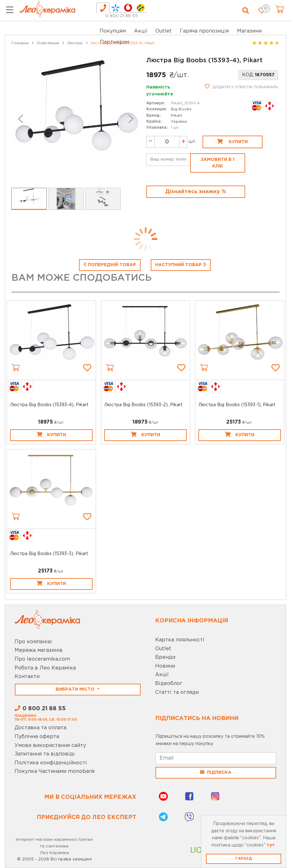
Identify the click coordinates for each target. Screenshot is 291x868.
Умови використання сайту (50, 746)
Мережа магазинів (39, 650)
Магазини (249, 31)
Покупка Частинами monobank (55, 771)
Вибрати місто (76, 689)
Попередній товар (110, 264)
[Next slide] (131, 119)
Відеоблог (169, 684)
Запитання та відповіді (45, 754)
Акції (141, 31)
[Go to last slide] (20, 119)
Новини (165, 666)
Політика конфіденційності (51, 763)
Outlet (163, 649)
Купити (232, 141)
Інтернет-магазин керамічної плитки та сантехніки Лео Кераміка (54, 846)
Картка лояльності (180, 640)
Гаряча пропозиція (204, 31)
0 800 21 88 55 (121, 16)
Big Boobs (181, 109)
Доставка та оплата (40, 728)
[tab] (103, 8)
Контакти (27, 677)
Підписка (216, 772)
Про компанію (33, 642)
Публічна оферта (37, 737)
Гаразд (244, 859)
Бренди (165, 657)
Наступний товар (181, 264)
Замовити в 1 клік (218, 163)
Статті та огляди (177, 692)
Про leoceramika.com (42, 659)
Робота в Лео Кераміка (45, 668)
